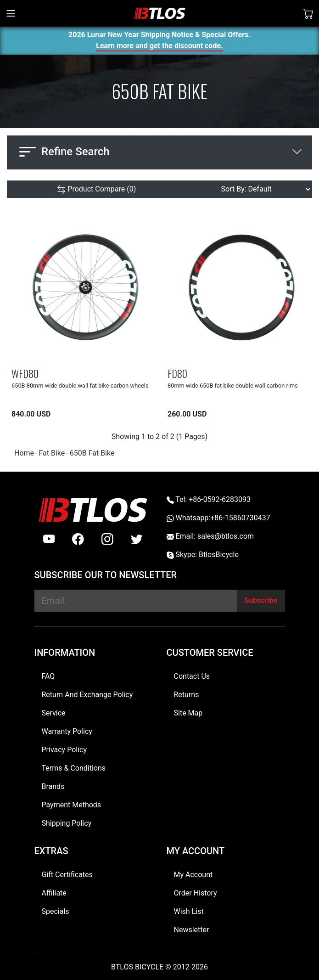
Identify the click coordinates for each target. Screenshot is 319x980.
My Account (193, 875)
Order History (196, 893)
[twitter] (137, 539)
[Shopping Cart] (308, 13)
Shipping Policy (67, 823)
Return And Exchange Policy (87, 695)
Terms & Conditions (74, 768)
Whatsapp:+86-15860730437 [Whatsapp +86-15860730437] (218, 518)
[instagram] (107, 539)
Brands (53, 786)
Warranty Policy (67, 731)
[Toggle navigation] (11, 13)
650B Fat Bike (92, 453)
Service (54, 713)
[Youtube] (49, 539)
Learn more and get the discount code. (159, 47)
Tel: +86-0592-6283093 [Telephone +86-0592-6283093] (209, 499)
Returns (187, 695)
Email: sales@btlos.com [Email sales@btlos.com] (210, 536)
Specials (56, 911)
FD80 (177, 373)
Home (24, 453)
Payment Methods (72, 805)
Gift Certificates (67, 875)
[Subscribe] (261, 601)
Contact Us (192, 676)
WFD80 (25, 373)
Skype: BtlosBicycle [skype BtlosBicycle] (203, 555)
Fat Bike (52, 453)
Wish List (189, 911)
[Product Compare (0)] (96, 189)
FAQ (48, 676)
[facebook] (78, 539)
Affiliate (54, 893)
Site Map (188, 713)
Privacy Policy (64, 750)
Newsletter (192, 930)
